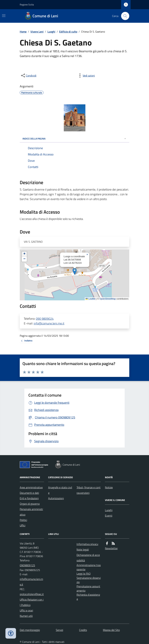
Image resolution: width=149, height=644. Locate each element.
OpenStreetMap (108, 299)
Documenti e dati (29, 493)
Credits (83, 630)
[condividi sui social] (28, 76)
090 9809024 (45, 319)
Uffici (23, 525)
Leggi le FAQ (84, 574)
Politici (23, 520)
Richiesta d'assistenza (88, 597)
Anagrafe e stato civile (60, 490)
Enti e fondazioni (29, 498)
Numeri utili (26, 616)
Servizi (59, 630)
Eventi (109, 516)
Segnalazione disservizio (89, 580)
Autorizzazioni (56, 498)
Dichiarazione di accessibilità (88, 558)
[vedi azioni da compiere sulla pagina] (86, 76)
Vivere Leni (37, 32)
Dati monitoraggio (30, 630)
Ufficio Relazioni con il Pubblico (32, 602)
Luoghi (51, 32)
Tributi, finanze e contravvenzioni (89, 490)
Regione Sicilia (27, 4)
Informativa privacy (87, 544)
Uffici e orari (26, 610)
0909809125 (27, 565)
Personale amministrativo (31, 512)
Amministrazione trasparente (89, 567)
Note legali (83, 549)
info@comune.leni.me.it (49, 323)
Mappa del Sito (111, 630)
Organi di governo (30, 504)
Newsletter (111, 548)
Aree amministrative (31, 487)
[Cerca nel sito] (124, 16)
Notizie (109, 487)
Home (23, 32)
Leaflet (90, 299)
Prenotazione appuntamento (88, 588)
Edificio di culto (68, 32)
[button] (75, 271)
